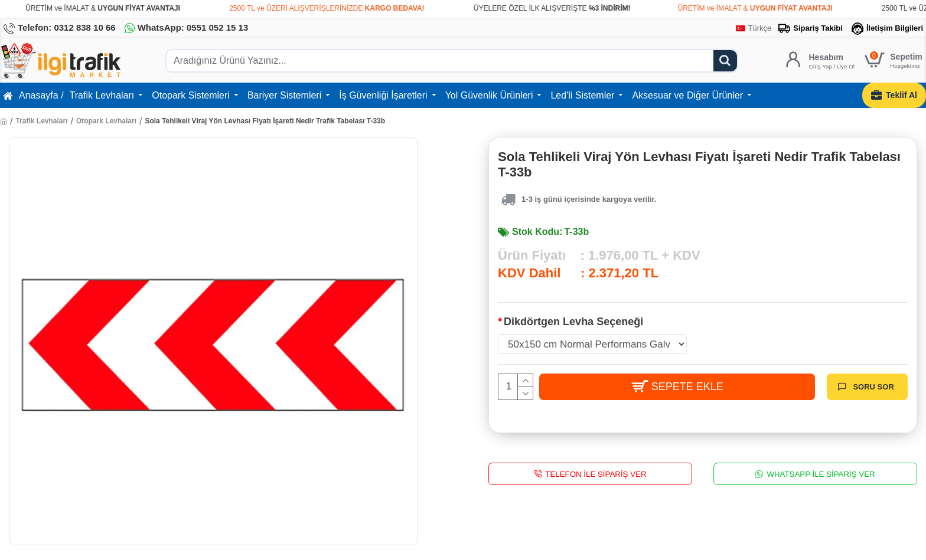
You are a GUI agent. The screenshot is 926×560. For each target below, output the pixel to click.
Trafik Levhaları (41, 121)
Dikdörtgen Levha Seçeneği (573, 322)
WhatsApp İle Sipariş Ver (821, 474)
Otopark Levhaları (106, 121)
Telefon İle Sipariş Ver (596, 474)
